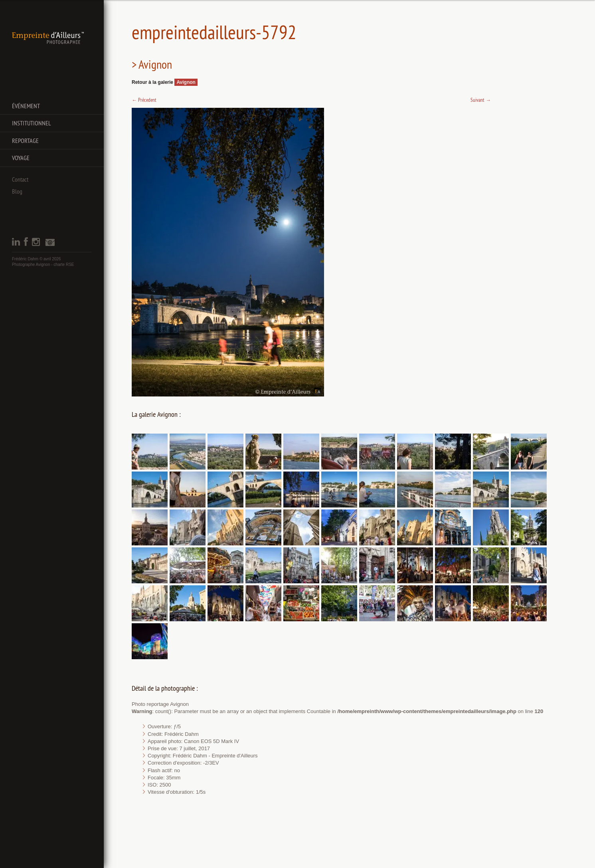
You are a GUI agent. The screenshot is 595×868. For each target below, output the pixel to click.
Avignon (186, 82)
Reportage (25, 141)
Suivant (481, 100)
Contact (20, 179)
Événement (26, 106)
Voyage (21, 158)
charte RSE (64, 265)
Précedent (144, 100)
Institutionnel (32, 123)
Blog (17, 191)
